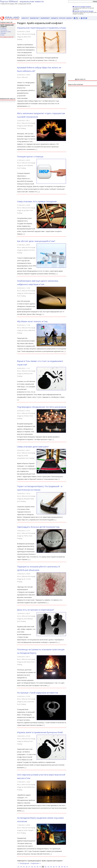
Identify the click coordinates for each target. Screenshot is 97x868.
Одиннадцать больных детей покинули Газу (38, 527)
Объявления (45, 18)
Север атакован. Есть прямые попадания (37, 201)
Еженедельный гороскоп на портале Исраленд (83, 9)
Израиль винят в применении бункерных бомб (40, 732)
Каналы (70, 18)
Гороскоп (62, 18)
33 (18, 867)
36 (27, 867)
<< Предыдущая (23, 863)
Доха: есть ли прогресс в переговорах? (36, 610)
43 (46, 867)
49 (62, 867)
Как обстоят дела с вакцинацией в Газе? (36, 241)
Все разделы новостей (7, 37)
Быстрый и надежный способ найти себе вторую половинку (85, 13)
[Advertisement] (8, 68)
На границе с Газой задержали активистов (37, 693)
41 (40, 867)
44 (48, 867)
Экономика (4, 30)
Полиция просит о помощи (30, 157)
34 (21, 867)
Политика (3, 33)
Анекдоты (55, 18)
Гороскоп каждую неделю (82, 7)
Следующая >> (36, 863)
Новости (25, 18)
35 (24, 867)
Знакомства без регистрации (83, 11)
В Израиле (3, 28)
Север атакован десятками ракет (33, 447)
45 (51, 867)
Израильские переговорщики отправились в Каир (41, 28)
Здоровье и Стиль (6, 32)
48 (59, 867)
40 (37, 867)
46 (54, 867)
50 (65, 867)
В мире (2, 35)
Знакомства (35, 18)
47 (56, 867)
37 (29, 867)
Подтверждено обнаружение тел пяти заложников (42, 407)
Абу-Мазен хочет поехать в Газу (32, 321)
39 (35, 867)
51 (67, 867)
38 (32, 867)
